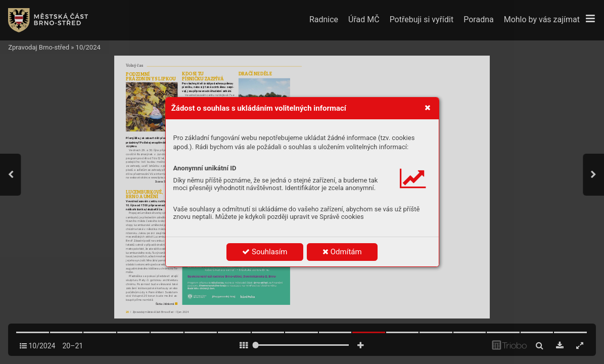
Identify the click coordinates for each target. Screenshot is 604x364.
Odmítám (342, 252)
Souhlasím (265, 252)
